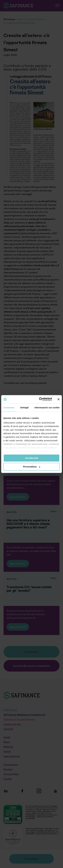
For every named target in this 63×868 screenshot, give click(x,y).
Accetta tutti (32, 458)
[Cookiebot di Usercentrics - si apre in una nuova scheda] (39, 399)
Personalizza (32, 467)
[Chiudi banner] (59, 399)
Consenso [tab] (9, 407)
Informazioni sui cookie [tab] (47, 407)
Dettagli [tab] (25, 407)
